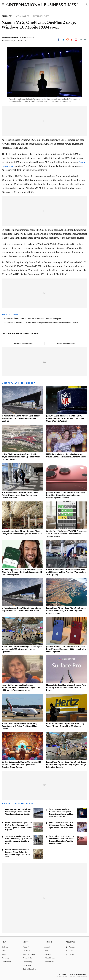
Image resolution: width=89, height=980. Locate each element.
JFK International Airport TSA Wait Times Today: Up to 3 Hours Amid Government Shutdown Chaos (20, 495)
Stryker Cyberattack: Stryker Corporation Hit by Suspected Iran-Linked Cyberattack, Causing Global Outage (21, 765)
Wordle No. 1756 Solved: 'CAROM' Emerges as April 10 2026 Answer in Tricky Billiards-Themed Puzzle (67, 534)
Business (5, 947)
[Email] (81, 40)
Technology (6, 958)
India (46, 951)
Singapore (48, 954)
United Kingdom (50, 958)
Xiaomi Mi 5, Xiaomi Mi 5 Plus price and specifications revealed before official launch (41, 323)
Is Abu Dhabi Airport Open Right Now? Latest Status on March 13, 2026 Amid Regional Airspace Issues (66, 611)
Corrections (27, 965)
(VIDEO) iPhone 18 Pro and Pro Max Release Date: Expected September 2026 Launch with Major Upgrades (66, 649)
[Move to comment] (85, 40)
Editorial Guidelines (66, 343)
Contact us (27, 951)
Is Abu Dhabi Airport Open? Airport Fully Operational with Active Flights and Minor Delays (20, 726)
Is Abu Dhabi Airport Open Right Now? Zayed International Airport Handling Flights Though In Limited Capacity (66, 765)
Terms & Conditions (30, 954)
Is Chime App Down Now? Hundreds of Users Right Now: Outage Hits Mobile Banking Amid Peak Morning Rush (22, 572)
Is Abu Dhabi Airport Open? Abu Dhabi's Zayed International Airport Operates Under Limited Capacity (21, 457)
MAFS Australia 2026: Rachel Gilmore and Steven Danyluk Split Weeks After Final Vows (61, 825)
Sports (4, 954)
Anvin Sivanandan (11, 37)
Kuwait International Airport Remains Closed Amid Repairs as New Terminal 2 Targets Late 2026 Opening (66, 572)
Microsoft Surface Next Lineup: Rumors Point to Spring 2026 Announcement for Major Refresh (66, 688)
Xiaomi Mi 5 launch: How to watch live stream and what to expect (32, 319)
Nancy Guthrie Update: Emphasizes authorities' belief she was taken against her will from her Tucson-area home (21, 688)
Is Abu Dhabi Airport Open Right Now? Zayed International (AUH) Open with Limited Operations (22, 649)
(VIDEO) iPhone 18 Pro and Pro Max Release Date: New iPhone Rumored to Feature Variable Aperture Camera (66, 495)
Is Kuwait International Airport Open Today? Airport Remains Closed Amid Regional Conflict (21, 418)
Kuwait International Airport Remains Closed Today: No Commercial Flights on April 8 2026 (18, 853)
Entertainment (6, 962)
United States (49, 962)
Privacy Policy (28, 958)
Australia (47, 947)
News (4, 951)
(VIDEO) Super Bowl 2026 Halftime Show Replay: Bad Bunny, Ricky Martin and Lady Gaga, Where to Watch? (65, 418)
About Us (26, 947)
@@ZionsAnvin (28, 37)
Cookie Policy (28, 962)
